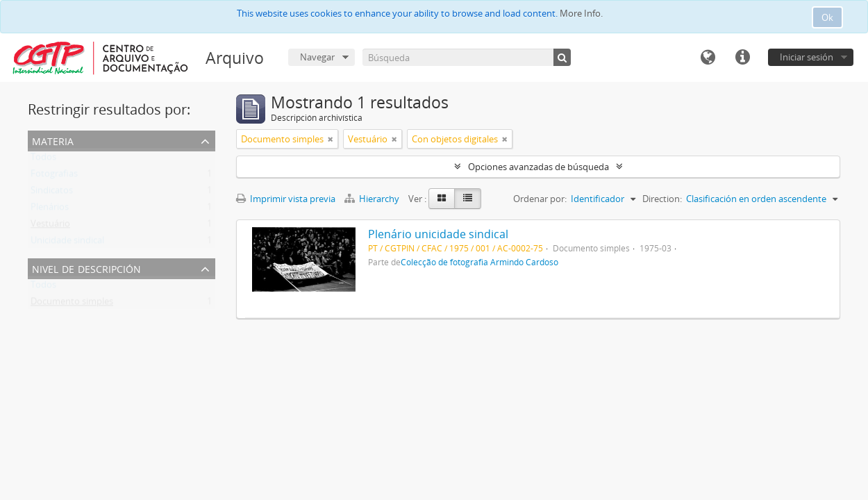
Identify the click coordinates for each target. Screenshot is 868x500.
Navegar (317, 57)
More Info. (581, 13)
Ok (827, 17)
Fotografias (54, 176)
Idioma (708, 58)
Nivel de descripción (86, 268)
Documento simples (72, 304)
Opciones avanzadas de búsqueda (539, 167)
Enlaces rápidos (742, 58)
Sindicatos (52, 193)
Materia (53, 140)
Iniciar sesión (807, 57)
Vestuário (50, 226)
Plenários (50, 210)
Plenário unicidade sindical (438, 234)
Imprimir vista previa (286, 199)
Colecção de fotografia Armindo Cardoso (479, 262)
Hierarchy (373, 199)
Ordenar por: (540, 199)
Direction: (662, 199)
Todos (43, 160)
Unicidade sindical (67, 243)
